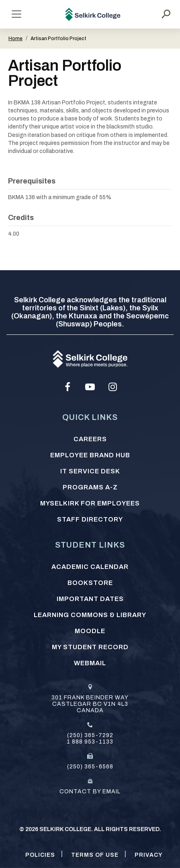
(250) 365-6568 (90, 767)
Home (15, 39)
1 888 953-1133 (90, 742)
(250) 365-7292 (90, 735)
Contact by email (90, 792)
